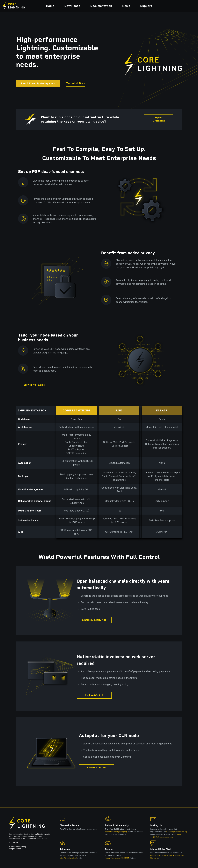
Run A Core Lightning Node (38, 84)
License (15, 842)
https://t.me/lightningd (68, 858)
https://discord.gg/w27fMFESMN (118, 858)
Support (146, 6)
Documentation (101, 6)
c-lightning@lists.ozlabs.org (177, 832)
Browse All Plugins (34, 385)
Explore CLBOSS (96, 768)
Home (50, 6)
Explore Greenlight (159, 119)
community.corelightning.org (116, 832)
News (126, 6)
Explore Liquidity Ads (94, 620)
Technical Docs (76, 83)
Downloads (72, 6)
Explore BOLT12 (94, 695)
